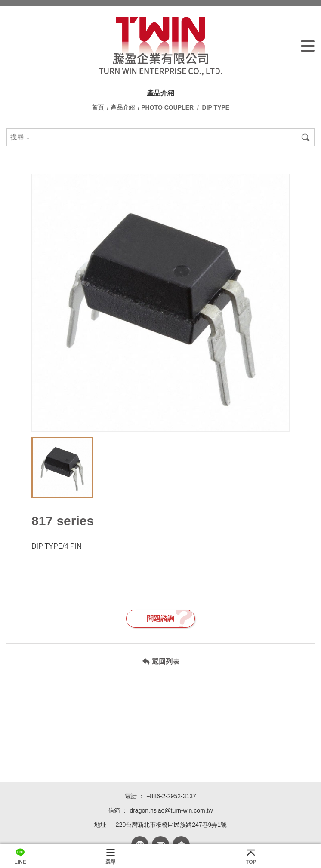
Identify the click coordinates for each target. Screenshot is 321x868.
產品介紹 (123, 107)
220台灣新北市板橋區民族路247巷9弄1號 (171, 825)
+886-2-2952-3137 (171, 796)
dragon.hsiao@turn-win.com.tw (171, 810)
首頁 (99, 107)
